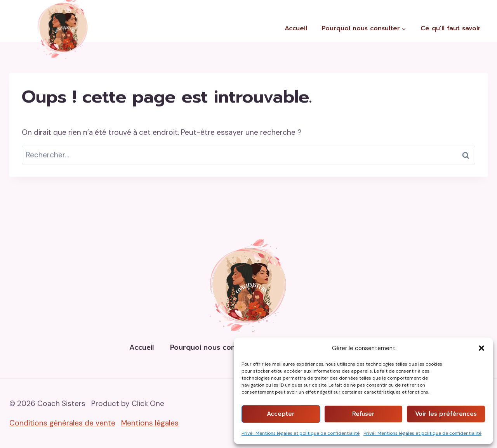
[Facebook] (473, 7)
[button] (481, 348)
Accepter (281, 414)
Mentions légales (150, 423)
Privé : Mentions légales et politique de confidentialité (301, 433)
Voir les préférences (446, 414)
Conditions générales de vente (62, 423)
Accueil (296, 28)
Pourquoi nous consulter (213, 347)
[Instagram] (490, 7)
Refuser (363, 414)
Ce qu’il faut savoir (451, 28)
